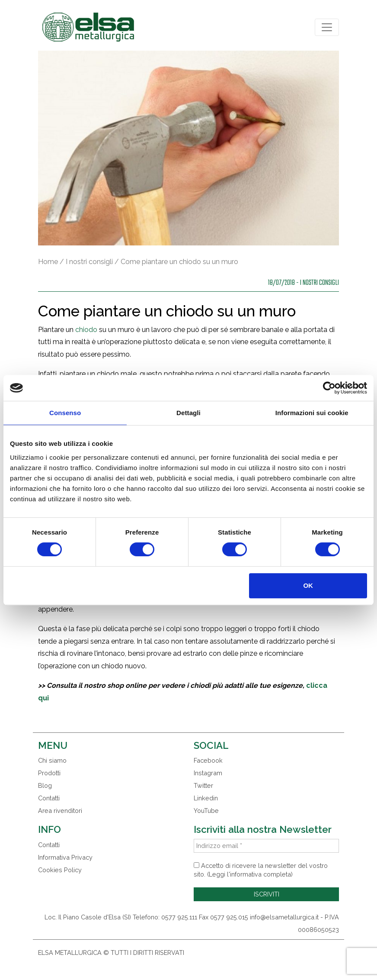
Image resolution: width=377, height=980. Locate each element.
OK (308, 585)
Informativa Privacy (65, 857)
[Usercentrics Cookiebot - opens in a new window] (329, 388)
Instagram (208, 773)
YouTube (206, 811)
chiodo (86, 330)
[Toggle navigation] (327, 27)
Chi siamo (52, 760)
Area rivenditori (60, 811)
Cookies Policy (60, 870)
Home (48, 262)
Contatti (49, 798)
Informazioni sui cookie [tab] (312, 413)
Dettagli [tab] (188, 413)
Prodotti (49, 773)
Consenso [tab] (65, 413)
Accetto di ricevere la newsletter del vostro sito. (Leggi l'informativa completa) (261, 870)
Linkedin (206, 798)
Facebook (208, 760)
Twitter (203, 785)
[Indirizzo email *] (266, 846)
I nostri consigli (89, 262)
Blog (45, 785)
